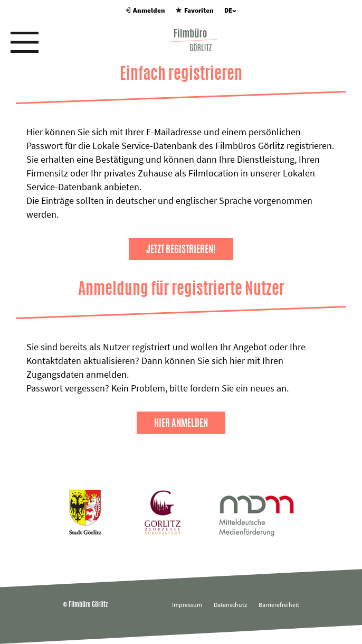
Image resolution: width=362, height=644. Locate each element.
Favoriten (194, 10)
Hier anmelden (181, 423)
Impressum (187, 605)
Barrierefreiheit (279, 605)
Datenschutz (230, 605)
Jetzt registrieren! (181, 249)
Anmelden (145, 10)
